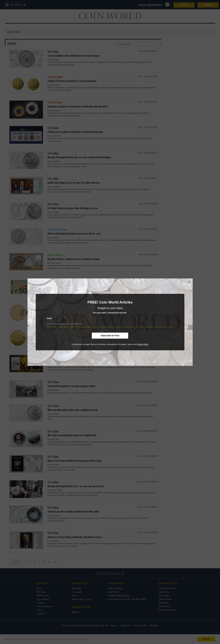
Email (50, 318)
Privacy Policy (143, 344)
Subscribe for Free (110, 336)
